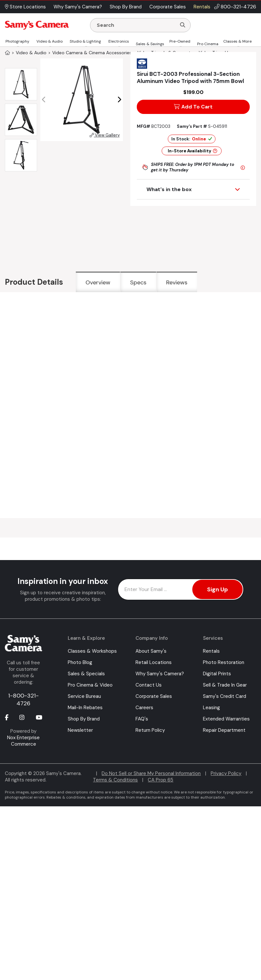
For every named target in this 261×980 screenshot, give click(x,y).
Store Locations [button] (25, 7)
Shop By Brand (84, 719)
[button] (119, 100)
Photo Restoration (224, 662)
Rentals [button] (202, 7)
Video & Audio (50, 41)
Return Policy (150, 730)
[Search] (183, 25)
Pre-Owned (180, 41)
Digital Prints (217, 674)
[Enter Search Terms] (136, 25)
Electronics (119, 41)
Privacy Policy (226, 773)
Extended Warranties (226, 719)
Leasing (211, 708)
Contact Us (149, 685)
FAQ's (142, 719)
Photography (17, 41)
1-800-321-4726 (23, 699)
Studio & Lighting (85, 41)
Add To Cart (193, 107)
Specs (138, 282)
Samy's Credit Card (225, 696)
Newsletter (80, 730)
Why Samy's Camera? (160, 674)
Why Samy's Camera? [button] (78, 7)
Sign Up (217, 589)
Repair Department (224, 730)
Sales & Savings (150, 44)
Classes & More (237, 41)
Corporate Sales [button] (168, 7)
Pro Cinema (208, 44)
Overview (98, 282)
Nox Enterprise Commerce (23, 741)
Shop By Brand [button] (126, 7)
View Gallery (105, 135)
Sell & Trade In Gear (225, 685)
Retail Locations (154, 662)
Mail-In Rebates (85, 708)
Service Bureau (84, 696)
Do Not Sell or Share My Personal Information (151, 773)
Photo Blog (80, 662)
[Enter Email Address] (181, 589)
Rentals (211, 651)
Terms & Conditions (115, 780)
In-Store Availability (192, 151)
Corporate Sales (154, 696)
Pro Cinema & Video (90, 685)
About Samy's (151, 651)
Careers (144, 708)
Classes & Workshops (92, 651)
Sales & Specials (86, 674)
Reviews (177, 282)
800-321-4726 (238, 7)
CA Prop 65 (161, 780)
